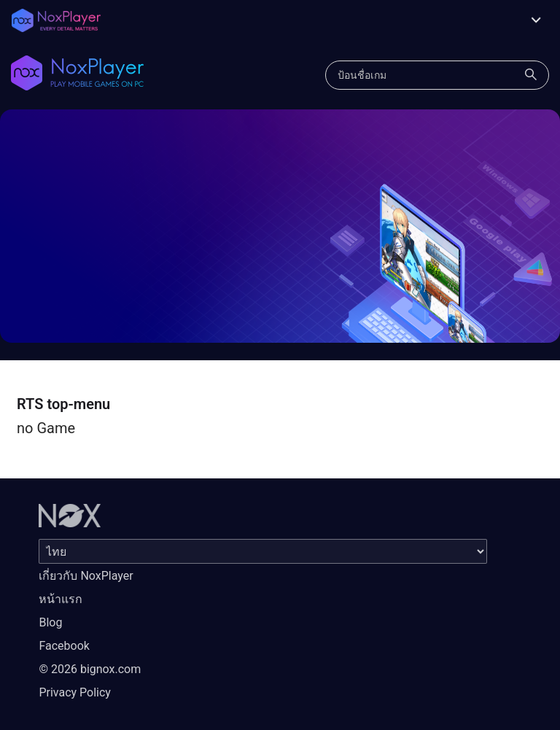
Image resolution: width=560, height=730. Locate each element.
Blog (50, 622)
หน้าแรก (61, 599)
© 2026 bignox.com (90, 669)
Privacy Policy (75, 692)
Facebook (64, 646)
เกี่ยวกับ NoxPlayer (86, 576)
